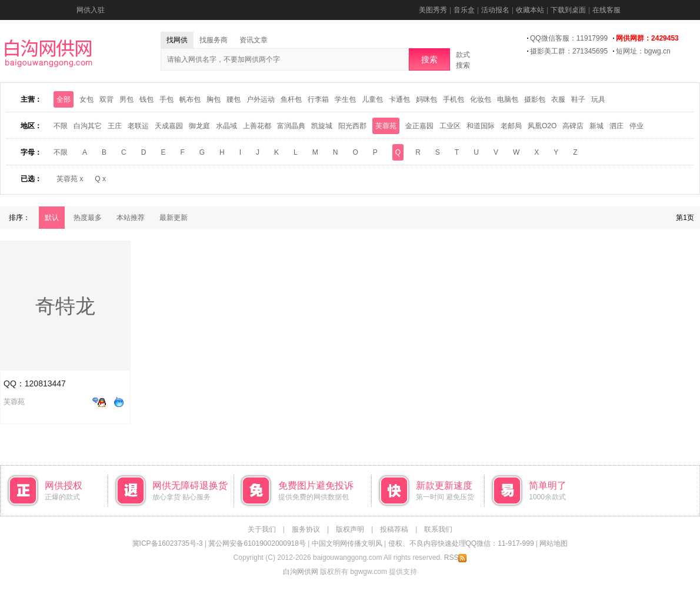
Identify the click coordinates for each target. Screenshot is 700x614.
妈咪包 (426, 99)
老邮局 (511, 126)
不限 (61, 126)
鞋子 (578, 99)
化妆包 (481, 99)
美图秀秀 (433, 10)
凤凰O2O (542, 126)
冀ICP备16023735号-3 (168, 543)
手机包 (454, 99)
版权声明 (350, 529)
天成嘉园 (169, 126)
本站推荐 (131, 218)
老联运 (138, 126)
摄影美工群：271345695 (569, 51)
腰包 (234, 99)
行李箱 (318, 99)
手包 (166, 99)
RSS (456, 558)
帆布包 (190, 99)
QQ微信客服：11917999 (569, 38)
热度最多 (88, 218)
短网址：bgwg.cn (643, 51)
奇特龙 (65, 306)
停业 (636, 126)
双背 (106, 99)
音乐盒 (464, 10)
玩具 (598, 99)
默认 (52, 218)
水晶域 (226, 126)
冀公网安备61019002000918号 (257, 543)
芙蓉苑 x (70, 179)
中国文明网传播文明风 (347, 543)
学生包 (345, 99)
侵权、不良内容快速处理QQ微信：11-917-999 (461, 543)
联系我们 (438, 529)
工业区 (450, 126)
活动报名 (495, 10)
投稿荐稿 (394, 529)
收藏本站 (530, 10)
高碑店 (573, 126)
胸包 (214, 99)
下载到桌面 (568, 10)
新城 (596, 126)
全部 (64, 99)
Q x (100, 179)
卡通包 (399, 99)
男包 (126, 99)
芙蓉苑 (386, 126)
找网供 (177, 40)
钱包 (146, 99)
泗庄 (616, 126)
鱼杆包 (291, 99)
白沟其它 (88, 126)
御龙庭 (199, 126)
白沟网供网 (301, 572)
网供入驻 (91, 10)
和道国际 (481, 126)
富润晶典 (291, 126)
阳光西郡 (352, 126)
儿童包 (372, 99)
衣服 (558, 99)
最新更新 (174, 218)
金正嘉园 (419, 126)
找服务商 (214, 40)
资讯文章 (254, 40)
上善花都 (257, 126)
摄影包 (535, 99)
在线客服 (606, 10)
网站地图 (554, 543)
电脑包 (508, 99)
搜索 (429, 59)
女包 (86, 99)
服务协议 (306, 529)
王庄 (115, 126)
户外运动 (261, 99)
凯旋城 (322, 126)
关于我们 (262, 529)
